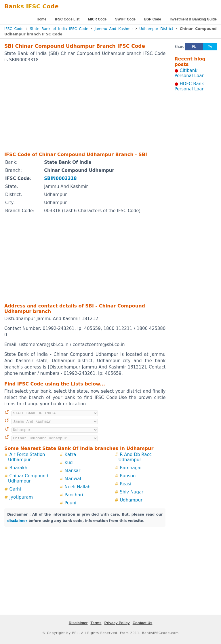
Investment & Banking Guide (193, 19)
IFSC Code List (67, 19)
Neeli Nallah (77, 487)
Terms (96, 623)
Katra (70, 455)
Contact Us (143, 623)
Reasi (125, 484)
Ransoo (128, 476)
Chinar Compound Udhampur (28, 478)
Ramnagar (131, 468)
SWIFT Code (125, 19)
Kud (68, 463)
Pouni (70, 503)
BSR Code (153, 19)
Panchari (74, 495)
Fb (194, 47)
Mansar (72, 471)
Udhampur (131, 500)
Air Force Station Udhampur (27, 457)
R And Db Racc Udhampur (135, 457)
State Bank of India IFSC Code (59, 29)
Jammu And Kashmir (114, 29)
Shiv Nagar (132, 492)
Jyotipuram (21, 497)
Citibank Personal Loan (189, 73)
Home (42, 19)
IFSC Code (14, 29)
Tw (210, 47)
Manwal (73, 479)
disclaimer (17, 521)
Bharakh (19, 468)
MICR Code (97, 19)
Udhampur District (156, 29)
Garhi (15, 489)
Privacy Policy (117, 623)
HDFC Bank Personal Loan (189, 86)
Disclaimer (78, 623)
